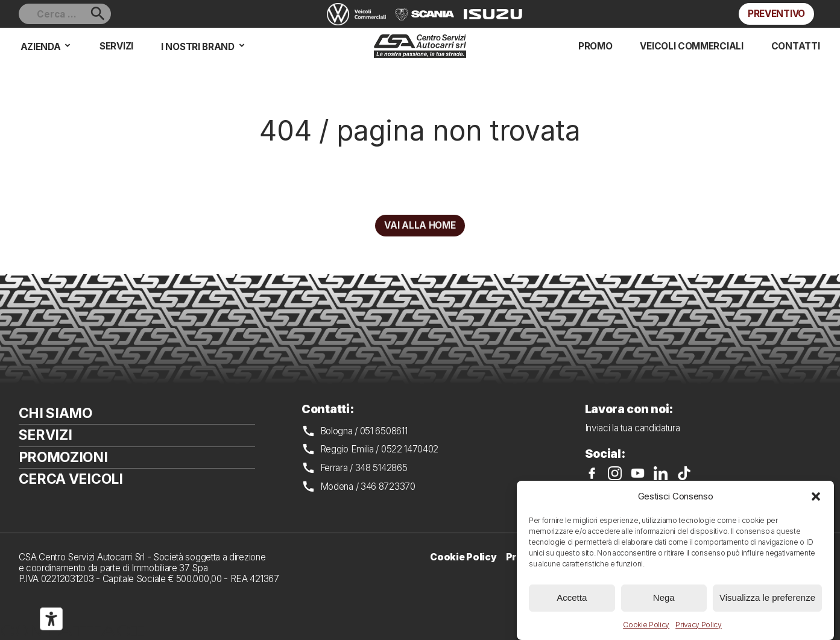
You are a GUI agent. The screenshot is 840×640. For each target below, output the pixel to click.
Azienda (41, 47)
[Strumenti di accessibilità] (51, 619)
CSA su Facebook (592, 473)
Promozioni (63, 457)
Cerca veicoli (71, 479)
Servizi (116, 46)
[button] (816, 496)
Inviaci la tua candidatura (633, 428)
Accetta (572, 597)
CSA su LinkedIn (661, 473)
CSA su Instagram (615, 473)
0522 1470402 (410, 449)
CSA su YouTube (638, 473)
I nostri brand (198, 47)
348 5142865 (381, 468)
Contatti (796, 46)
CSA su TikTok (684, 473)
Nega (664, 597)
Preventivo (776, 14)
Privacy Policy (699, 625)
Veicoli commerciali (691, 46)
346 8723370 (388, 486)
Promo (595, 46)
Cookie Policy (646, 625)
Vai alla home (420, 225)
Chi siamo (55, 413)
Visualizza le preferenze (767, 597)
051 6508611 (384, 431)
